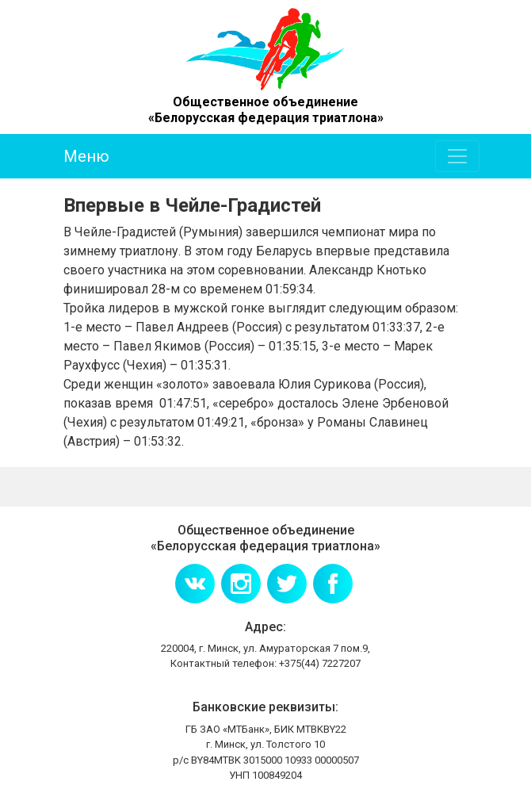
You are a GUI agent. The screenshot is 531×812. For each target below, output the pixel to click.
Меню (86, 156)
